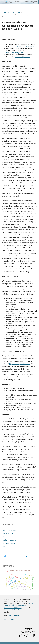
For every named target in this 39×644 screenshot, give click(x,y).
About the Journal (10, 530)
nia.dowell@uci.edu (22, 57)
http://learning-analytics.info (20, 364)
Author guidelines (10, 540)
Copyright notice (20, 610)
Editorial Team (8, 534)
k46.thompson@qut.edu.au (16, 53)
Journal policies (9, 543)
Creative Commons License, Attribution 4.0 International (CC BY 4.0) (19, 606)
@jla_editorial (14, 616)
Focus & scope (8, 537)
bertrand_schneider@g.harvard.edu (23, 46)
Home (4, 13)
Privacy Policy (9, 619)
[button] (8, 556)
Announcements (14, 13)
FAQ (5, 546)
